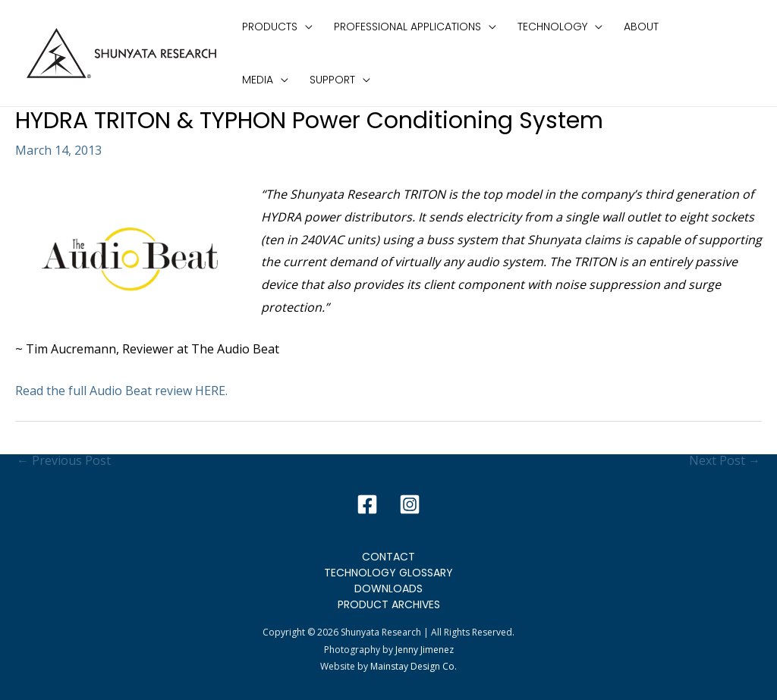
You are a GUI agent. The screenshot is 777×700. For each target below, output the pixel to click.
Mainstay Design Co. (414, 666)
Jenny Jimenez (425, 650)
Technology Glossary (388, 573)
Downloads (388, 589)
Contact (388, 557)
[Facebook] (367, 504)
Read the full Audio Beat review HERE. (121, 391)
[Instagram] (410, 504)
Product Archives (389, 604)
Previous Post (64, 460)
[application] (305, 27)
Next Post (725, 460)
